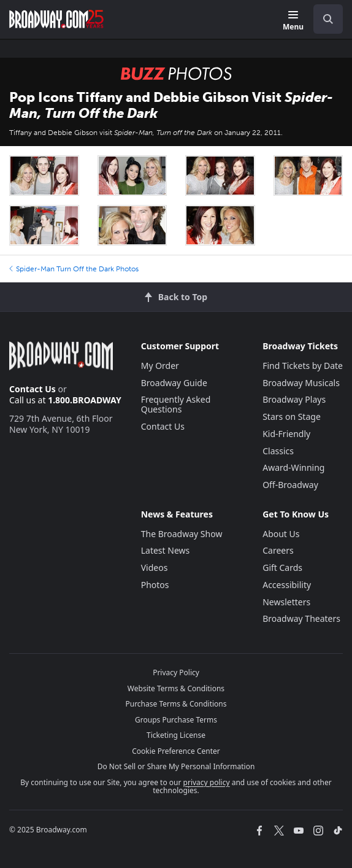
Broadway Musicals (301, 383)
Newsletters (286, 602)
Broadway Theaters (301, 618)
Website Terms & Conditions (176, 688)
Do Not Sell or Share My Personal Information (176, 766)
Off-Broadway (290, 485)
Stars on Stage (292, 417)
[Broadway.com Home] (56, 19)
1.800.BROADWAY (85, 400)
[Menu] (293, 21)
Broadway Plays (294, 399)
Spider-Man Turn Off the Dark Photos (74, 269)
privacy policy (207, 782)
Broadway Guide (174, 383)
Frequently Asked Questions (176, 404)
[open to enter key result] (328, 19)
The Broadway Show (182, 534)
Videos (155, 568)
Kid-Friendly (286, 434)
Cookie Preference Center (176, 751)
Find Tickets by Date (303, 366)
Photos (155, 585)
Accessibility (287, 585)
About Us (281, 534)
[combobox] (323, 19)
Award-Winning (293, 467)
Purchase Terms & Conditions (176, 704)
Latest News (166, 550)
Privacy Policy (176, 672)
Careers (278, 550)
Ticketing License (176, 735)
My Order (160, 366)
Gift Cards (282, 568)
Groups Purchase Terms (176, 720)
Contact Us (33, 389)
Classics (278, 451)
